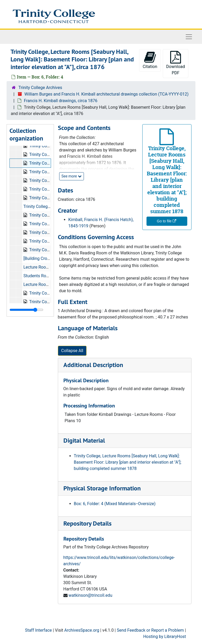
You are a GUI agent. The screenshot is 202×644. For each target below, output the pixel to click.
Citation (150, 60)
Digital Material (84, 440)
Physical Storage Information (102, 488)
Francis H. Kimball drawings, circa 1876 (61, 101)
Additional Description (93, 365)
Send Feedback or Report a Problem (150, 630)
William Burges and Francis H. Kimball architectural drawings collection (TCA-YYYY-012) (107, 94)
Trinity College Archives (40, 88)
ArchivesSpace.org (82, 630)
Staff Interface (38, 630)
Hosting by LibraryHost (165, 637)
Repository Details (87, 523)
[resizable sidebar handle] (26, 310)
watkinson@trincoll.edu (90, 595)
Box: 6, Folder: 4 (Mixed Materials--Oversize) (115, 504)
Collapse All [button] (72, 351)
